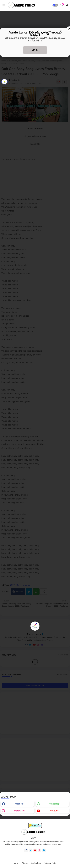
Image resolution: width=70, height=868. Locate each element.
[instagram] (39, 850)
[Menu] (4, 5)
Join (35, 50)
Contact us (36, 863)
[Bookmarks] (62, 5)
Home (15, 863)
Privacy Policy (51, 863)
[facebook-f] (26, 850)
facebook (19, 804)
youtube (54, 811)
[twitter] (31, 850)
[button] (55, 5)
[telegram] (44, 850)
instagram (19, 811)
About (24, 863)
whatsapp (54, 804)
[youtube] (35, 850)
